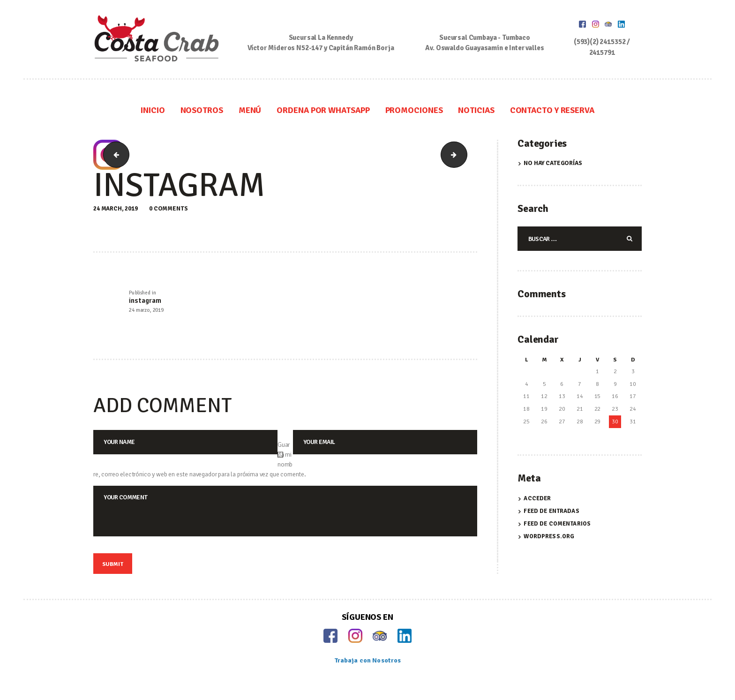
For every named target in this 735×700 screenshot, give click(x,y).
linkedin (464, 155)
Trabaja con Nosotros (368, 667)
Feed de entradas (551, 512)
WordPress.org (549, 537)
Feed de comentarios (557, 524)
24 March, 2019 (116, 209)
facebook (114, 155)
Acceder (537, 499)
